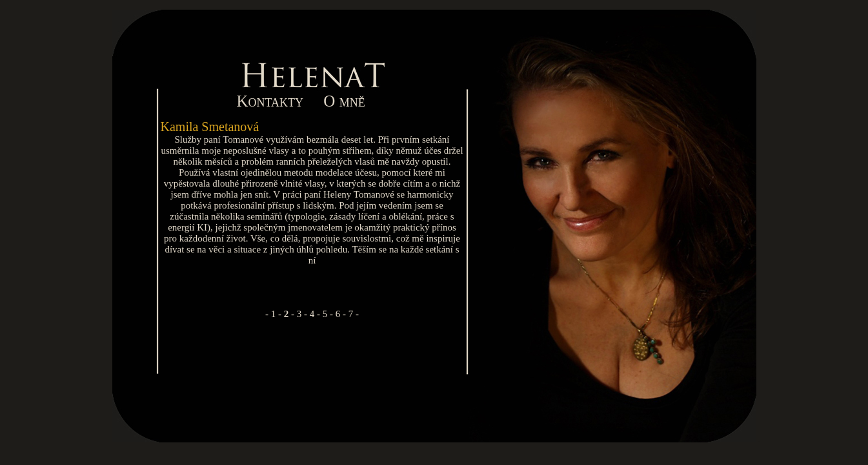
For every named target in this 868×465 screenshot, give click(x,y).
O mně (344, 101)
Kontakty (270, 101)
